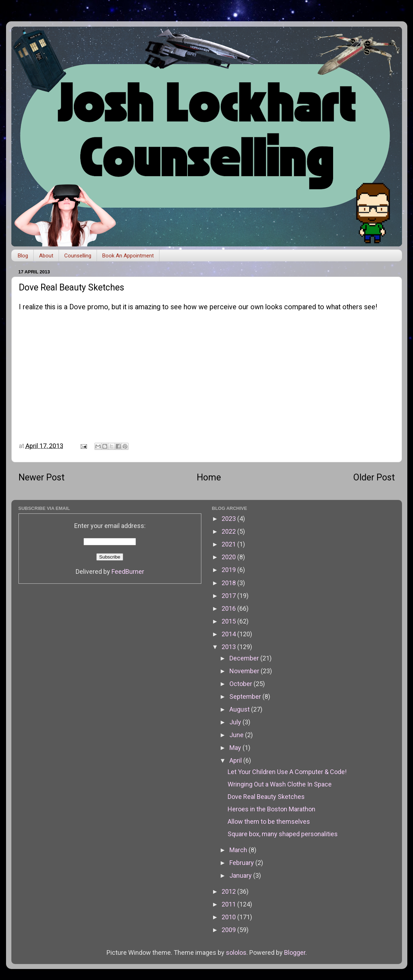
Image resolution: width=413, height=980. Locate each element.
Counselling (78, 256)
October (241, 684)
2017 (229, 596)
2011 (229, 904)
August (240, 709)
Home (209, 477)
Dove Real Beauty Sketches (266, 797)
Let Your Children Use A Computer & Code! (287, 772)
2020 (229, 557)
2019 (229, 570)
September (246, 696)
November (245, 671)
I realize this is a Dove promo (64, 307)
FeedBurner (128, 571)
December (245, 658)
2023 (229, 519)
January (241, 875)
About (46, 256)
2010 (229, 917)
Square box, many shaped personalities (283, 834)
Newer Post (42, 477)
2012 (229, 891)
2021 (229, 544)
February (242, 863)
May (236, 748)
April (236, 760)
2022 (229, 531)
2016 (229, 608)
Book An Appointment (128, 256)
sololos (236, 952)
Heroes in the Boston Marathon (271, 809)
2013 (229, 647)
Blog (23, 256)
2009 (229, 930)
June (237, 735)
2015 (229, 621)
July (236, 722)
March (239, 850)
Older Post (374, 477)
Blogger (295, 952)
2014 (229, 634)
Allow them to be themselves (269, 821)
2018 (229, 583)
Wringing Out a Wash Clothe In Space (280, 784)
